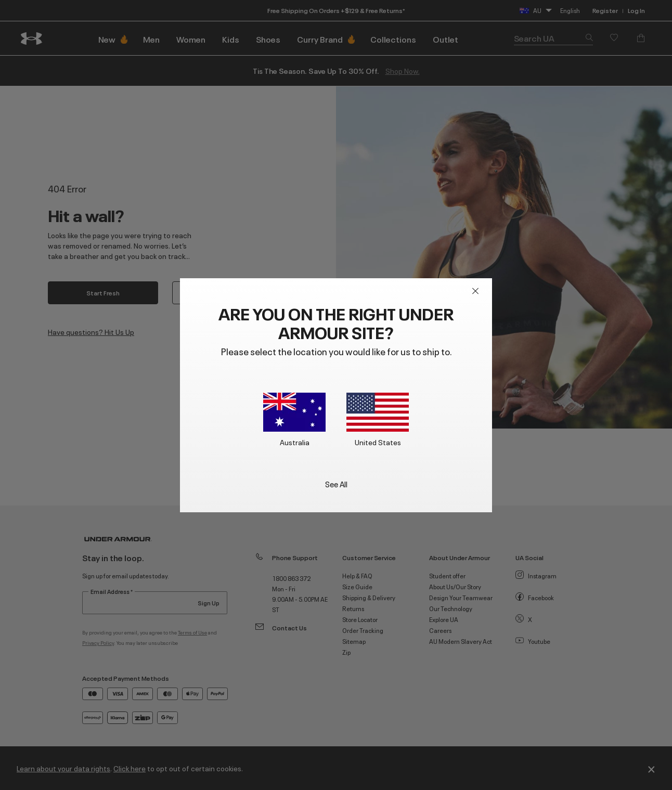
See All (336, 483)
